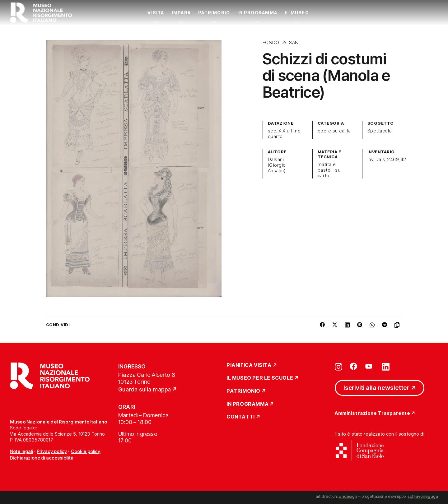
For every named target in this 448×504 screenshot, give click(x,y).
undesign (348, 496)
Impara (181, 13)
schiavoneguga (423, 496)
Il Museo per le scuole (260, 378)
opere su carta (334, 131)
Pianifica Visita (249, 365)
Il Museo (297, 13)
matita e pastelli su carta (329, 170)
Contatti (241, 417)
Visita (156, 13)
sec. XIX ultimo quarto (284, 134)
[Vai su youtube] (370, 366)
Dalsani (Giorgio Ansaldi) (277, 165)
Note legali (21, 451)
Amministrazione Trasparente (372, 413)
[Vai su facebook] (353, 366)
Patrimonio (214, 13)
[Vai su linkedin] (386, 366)
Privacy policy (52, 451)
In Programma (257, 13)
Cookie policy (86, 451)
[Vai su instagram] (338, 366)
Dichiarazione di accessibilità (42, 458)
